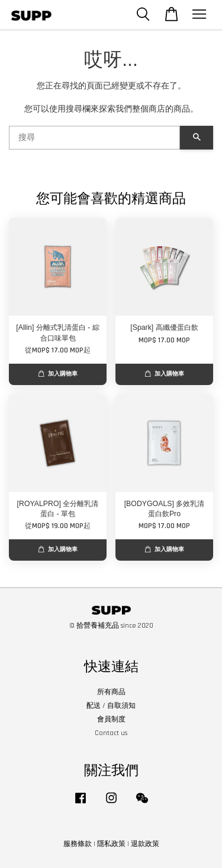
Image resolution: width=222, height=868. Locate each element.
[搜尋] (94, 138)
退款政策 (145, 844)
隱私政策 (111, 844)
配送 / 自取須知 (111, 706)
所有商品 (111, 692)
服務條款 (78, 844)
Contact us (111, 733)
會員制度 (111, 719)
